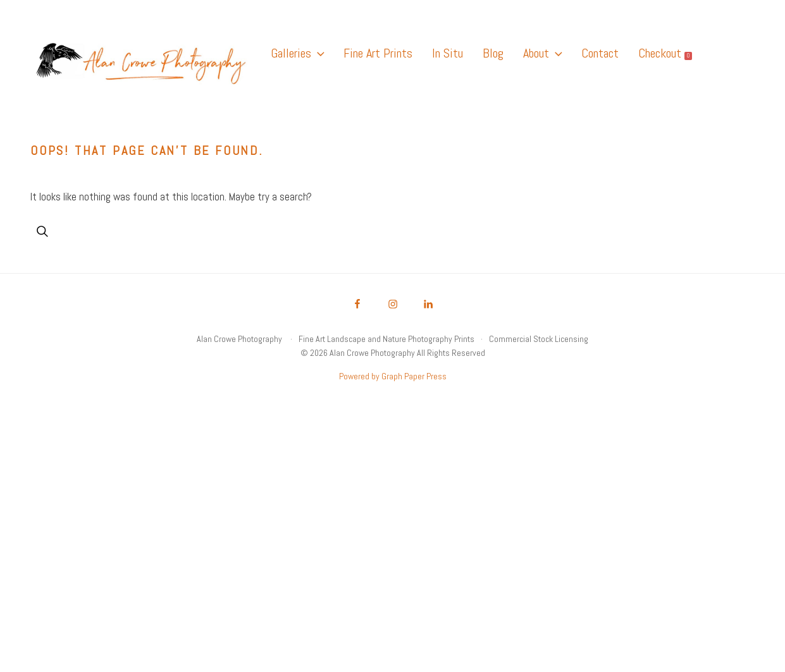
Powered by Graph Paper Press (393, 376)
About (542, 53)
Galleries (297, 53)
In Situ (448, 53)
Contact (600, 53)
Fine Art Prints (378, 53)
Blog (493, 53)
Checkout (665, 53)
